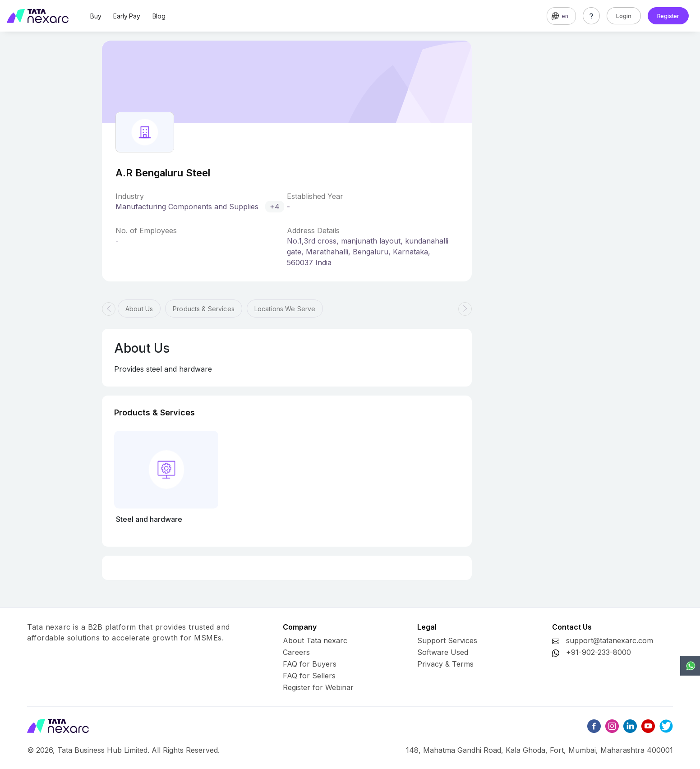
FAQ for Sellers (309, 676)
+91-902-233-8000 (599, 652)
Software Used (443, 652)
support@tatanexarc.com (610, 640)
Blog (159, 16)
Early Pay (127, 16)
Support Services (447, 640)
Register (668, 16)
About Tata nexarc (315, 640)
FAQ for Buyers (310, 664)
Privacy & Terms (445, 664)
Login (624, 16)
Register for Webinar (318, 687)
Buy (96, 16)
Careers (296, 652)
